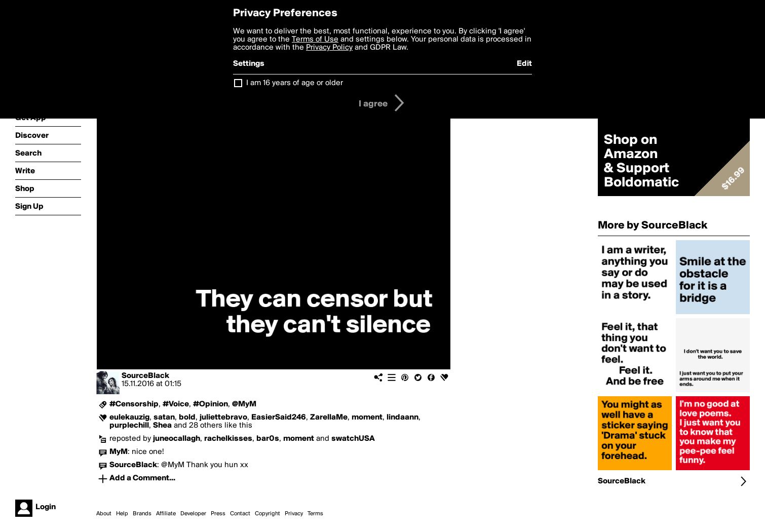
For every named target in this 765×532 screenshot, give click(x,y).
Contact (240, 514)
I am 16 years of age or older (295, 83)
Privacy (294, 514)
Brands (142, 514)
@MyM (244, 404)
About (104, 514)
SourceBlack (145, 376)
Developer (193, 514)
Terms (315, 514)
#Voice (176, 404)
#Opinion (211, 404)
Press (218, 514)
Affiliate (166, 514)
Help (122, 514)
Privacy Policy (329, 48)
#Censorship (134, 404)
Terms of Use (315, 40)
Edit (524, 64)
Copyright (267, 514)
